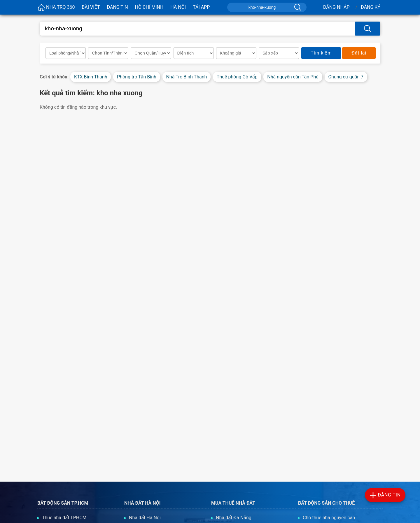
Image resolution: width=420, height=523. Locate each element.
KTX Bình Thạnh (91, 77)
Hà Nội (178, 7)
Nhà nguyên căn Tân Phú (293, 77)
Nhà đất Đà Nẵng (234, 518)
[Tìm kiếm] (297, 7)
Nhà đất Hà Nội (145, 518)
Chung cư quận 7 (346, 77)
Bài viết (91, 7)
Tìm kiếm (321, 53)
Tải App (201, 7)
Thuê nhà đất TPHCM (64, 518)
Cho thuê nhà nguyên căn (329, 518)
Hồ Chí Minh (149, 7)
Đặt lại (359, 53)
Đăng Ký (371, 7)
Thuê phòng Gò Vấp (237, 77)
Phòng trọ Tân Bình (137, 77)
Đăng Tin (117, 7)
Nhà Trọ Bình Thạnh (186, 77)
